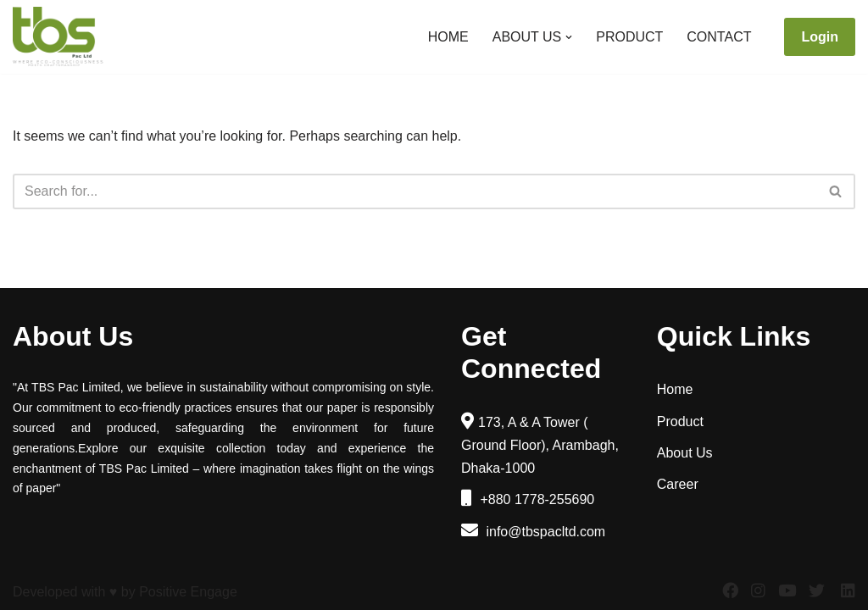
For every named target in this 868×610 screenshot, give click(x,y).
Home (448, 37)
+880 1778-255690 (528, 499)
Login (820, 37)
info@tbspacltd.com (533, 532)
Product (629, 37)
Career (678, 484)
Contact (719, 37)
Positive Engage (188, 592)
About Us (685, 453)
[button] (569, 37)
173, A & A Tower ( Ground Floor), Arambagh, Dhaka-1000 (540, 445)
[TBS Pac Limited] (59, 37)
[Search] (415, 191)
